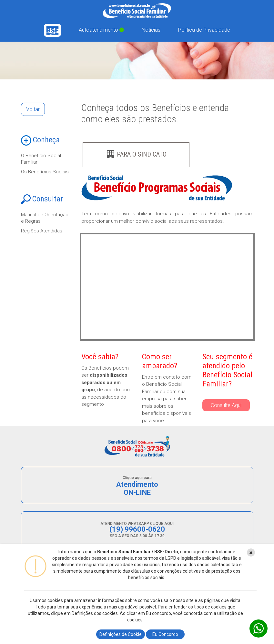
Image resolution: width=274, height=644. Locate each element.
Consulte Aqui (226, 405)
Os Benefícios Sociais (45, 172)
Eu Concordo (165, 634)
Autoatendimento (101, 30)
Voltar (33, 109)
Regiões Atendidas (42, 231)
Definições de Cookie (121, 634)
